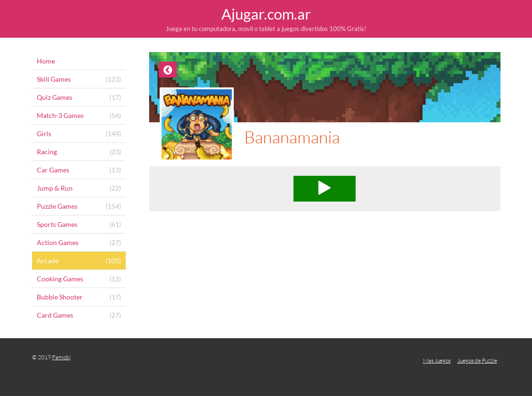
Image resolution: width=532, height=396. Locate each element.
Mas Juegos (437, 360)
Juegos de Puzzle (477, 360)
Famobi (61, 357)
